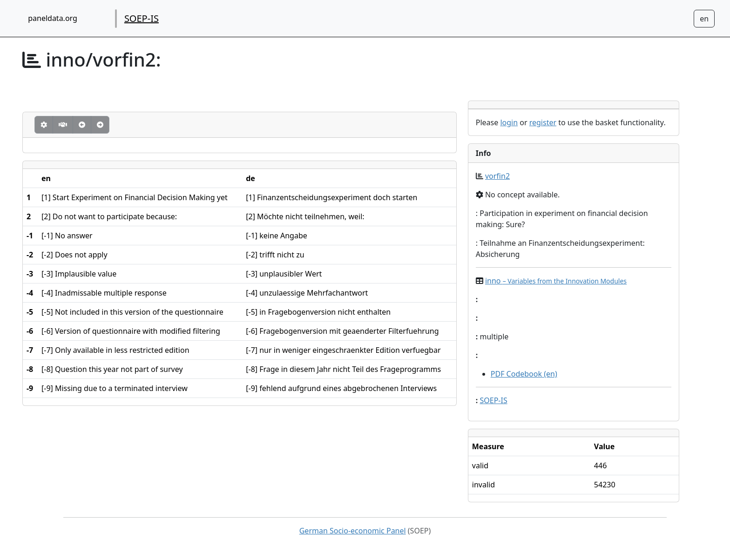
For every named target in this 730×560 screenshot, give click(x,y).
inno (556, 281)
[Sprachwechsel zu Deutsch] (704, 19)
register (543, 122)
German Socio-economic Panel (353, 531)
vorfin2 (497, 176)
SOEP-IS (142, 18)
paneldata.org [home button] (53, 18)
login (509, 122)
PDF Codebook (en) (524, 374)
